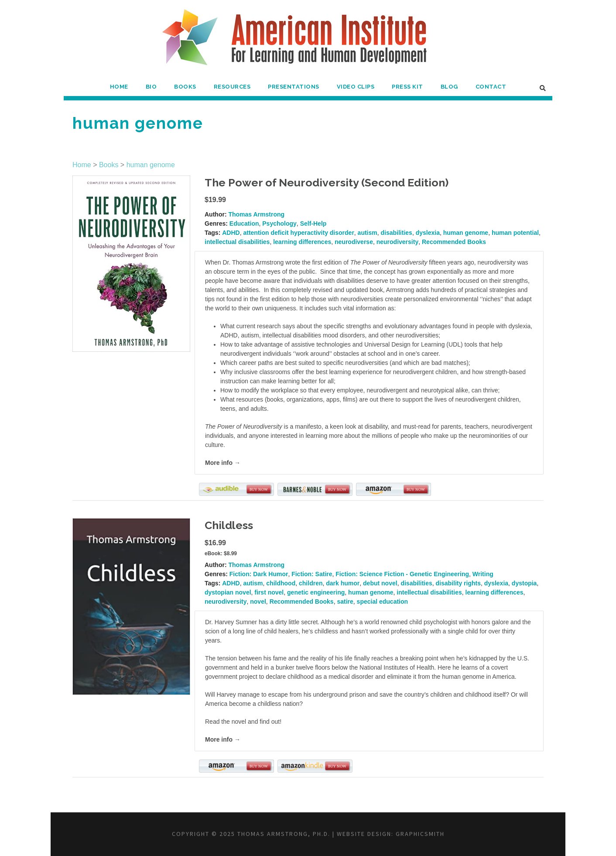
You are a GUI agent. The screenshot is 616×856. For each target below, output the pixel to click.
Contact (491, 87)
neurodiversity (397, 242)
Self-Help (313, 223)
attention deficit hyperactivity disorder (298, 233)
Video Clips (356, 87)
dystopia (524, 583)
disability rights (458, 583)
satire (345, 602)
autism (368, 233)
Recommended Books (454, 242)
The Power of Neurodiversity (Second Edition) (327, 182)
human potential (515, 233)
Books (185, 87)
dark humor (343, 583)
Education (244, 223)
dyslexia (428, 233)
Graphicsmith (420, 834)
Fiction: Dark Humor (259, 574)
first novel (269, 592)
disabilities (397, 233)
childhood (281, 583)
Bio (151, 87)
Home (119, 87)
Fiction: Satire (312, 574)
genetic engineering (316, 592)
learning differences (302, 242)
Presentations (294, 87)
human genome (151, 165)
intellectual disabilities (237, 242)
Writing (483, 574)
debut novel (380, 583)
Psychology (279, 223)
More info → (223, 463)
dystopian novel (228, 592)
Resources (232, 87)
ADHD (231, 233)
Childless (229, 525)
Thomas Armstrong (256, 214)
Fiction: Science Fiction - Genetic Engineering (402, 574)
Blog (449, 87)
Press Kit (407, 87)
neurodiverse (354, 242)
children (311, 583)
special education (382, 602)
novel (258, 602)
